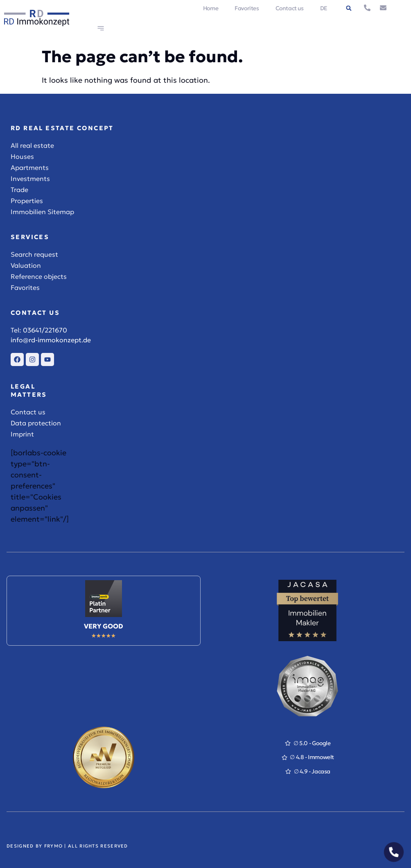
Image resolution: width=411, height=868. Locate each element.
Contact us (290, 8)
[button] (349, 8)
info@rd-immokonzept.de (51, 340)
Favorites (247, 8)
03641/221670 (45, 330)
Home (211, 8)
